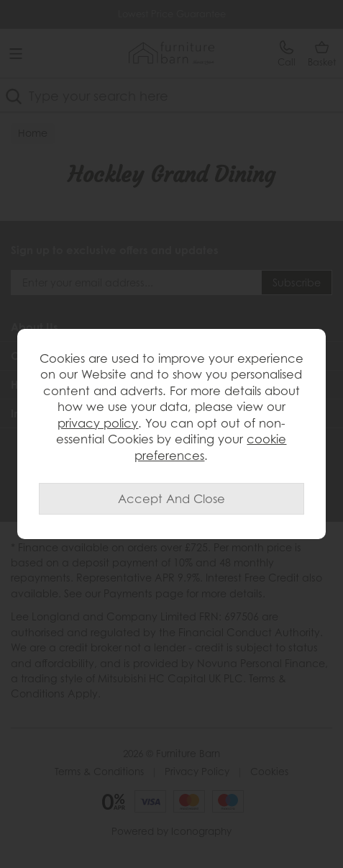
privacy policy (98, 423)
